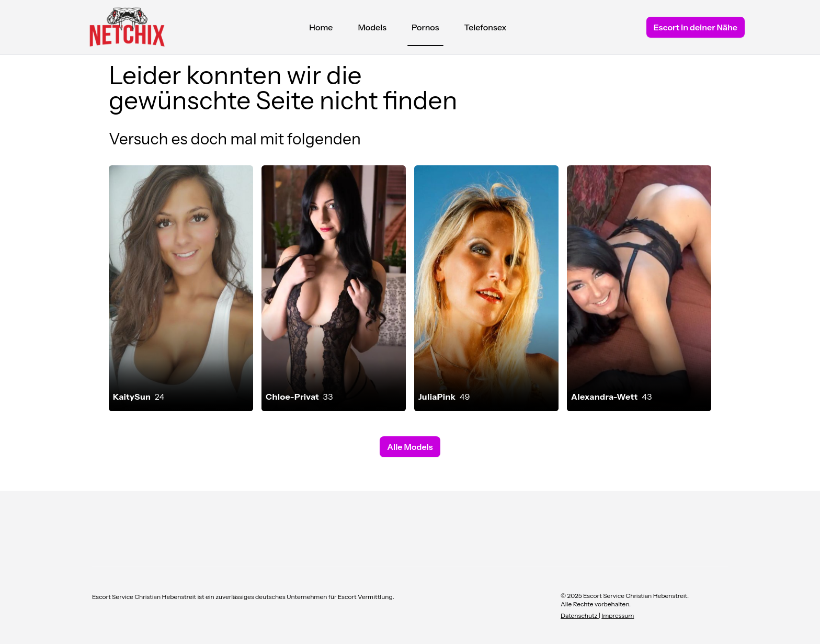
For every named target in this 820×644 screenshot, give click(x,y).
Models (372, 27)
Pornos (425, 30)
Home (321, 27)
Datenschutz (580, 615)
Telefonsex (486, 27)
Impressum (618, 615)
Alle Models (410, 447)
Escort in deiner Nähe (696, 27)
